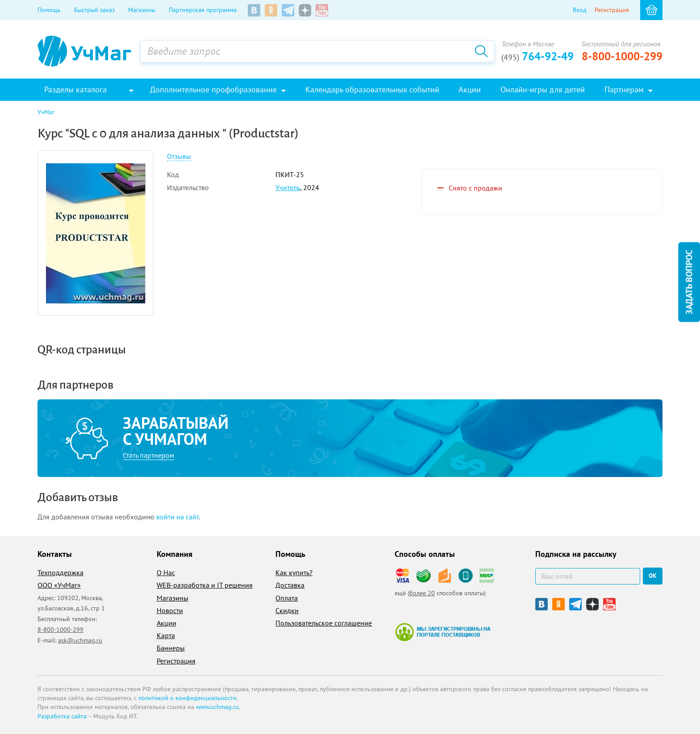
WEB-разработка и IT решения (205, 585)
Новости (170, 610)
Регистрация (612, 10)
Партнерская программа (203, 10)
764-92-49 (537, 56)
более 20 (422, 593)
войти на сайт (177, 517)
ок (653, 576)
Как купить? (294, 572)
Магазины (142, 10)
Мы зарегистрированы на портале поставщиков (443, 632)
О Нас (166, 572)
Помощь (49, 10)
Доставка (290, 585)
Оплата (287, 598)
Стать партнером (148, 455)
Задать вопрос (689, 282)
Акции (167, 623)
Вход (580, 10)
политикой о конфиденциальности (187, 698)
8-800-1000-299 (622, 56)
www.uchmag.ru (217, 707)
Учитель (288, 187)
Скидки (287, 610)
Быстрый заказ (94, 10)
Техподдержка (60, 572)
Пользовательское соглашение (324, 623)
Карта (166, 635)
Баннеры (171, 648)
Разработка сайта (62, 716)
